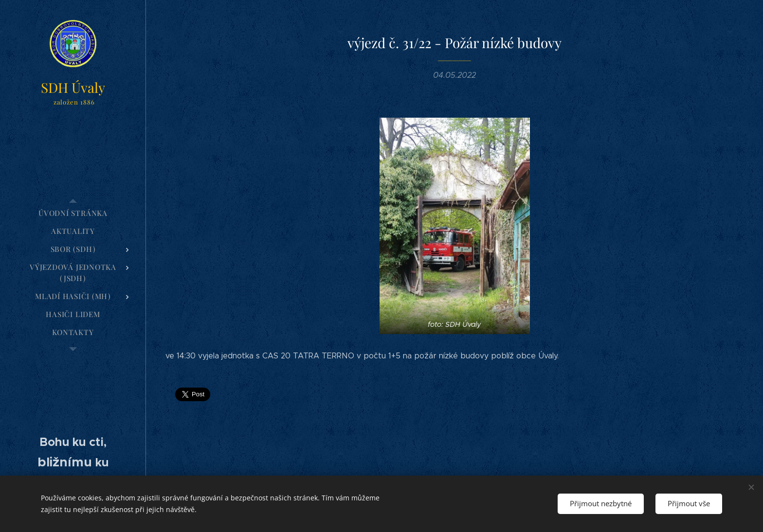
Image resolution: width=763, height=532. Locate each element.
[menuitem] (73, 213)
